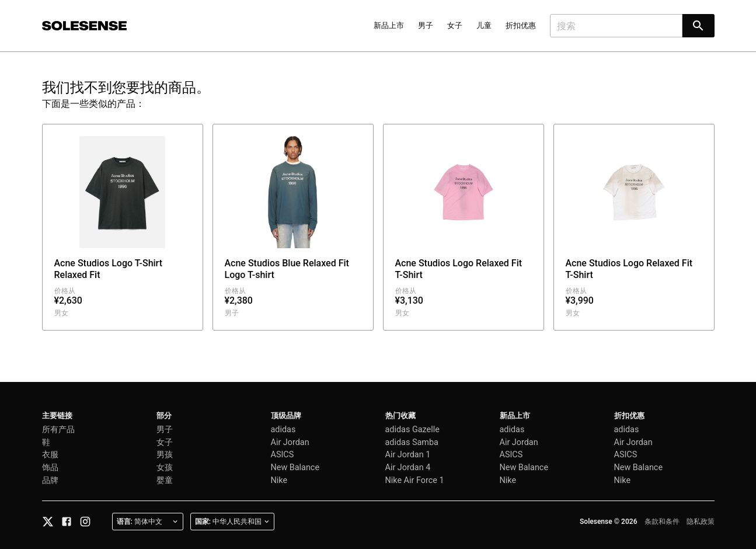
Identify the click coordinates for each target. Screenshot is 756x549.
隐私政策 (701, 522)
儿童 (484, 25)
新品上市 (389, 25)
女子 (455, 25)
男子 (426, 25)
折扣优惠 (521, 25)
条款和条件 (662, 522)
